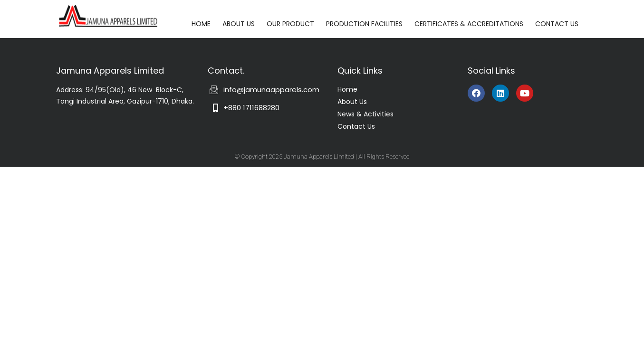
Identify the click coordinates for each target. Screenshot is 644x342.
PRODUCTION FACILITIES (364, 24)
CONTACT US (557, 24)
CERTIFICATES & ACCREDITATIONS (469, 24)
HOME (201, 24)
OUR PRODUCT (290, 24)
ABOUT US (239, 24)
